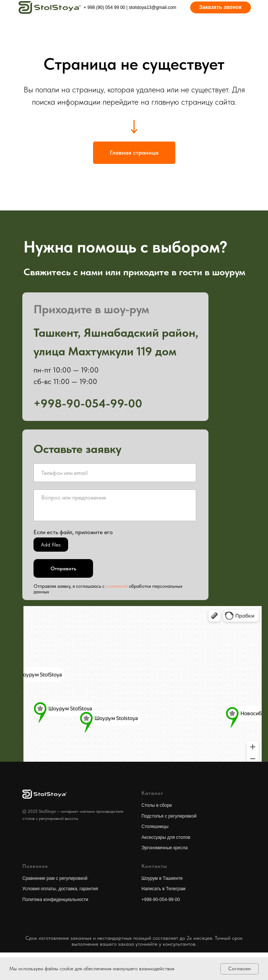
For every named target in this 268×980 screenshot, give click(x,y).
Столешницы (155, 827)
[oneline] (115, 473)
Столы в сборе (157, 805)
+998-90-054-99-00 (161, 900)
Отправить (63, 568)
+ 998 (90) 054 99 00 (105, 7)
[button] (221, 7)
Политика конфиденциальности (55, 900)
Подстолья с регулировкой (169, 816)
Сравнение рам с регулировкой (55, 878)
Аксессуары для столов (166, 837)
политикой (117, 586)
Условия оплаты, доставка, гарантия (60, 889)
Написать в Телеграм (163, 889)
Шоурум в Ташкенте (162, 878)
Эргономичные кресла (165, 848)
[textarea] (115, 505)
